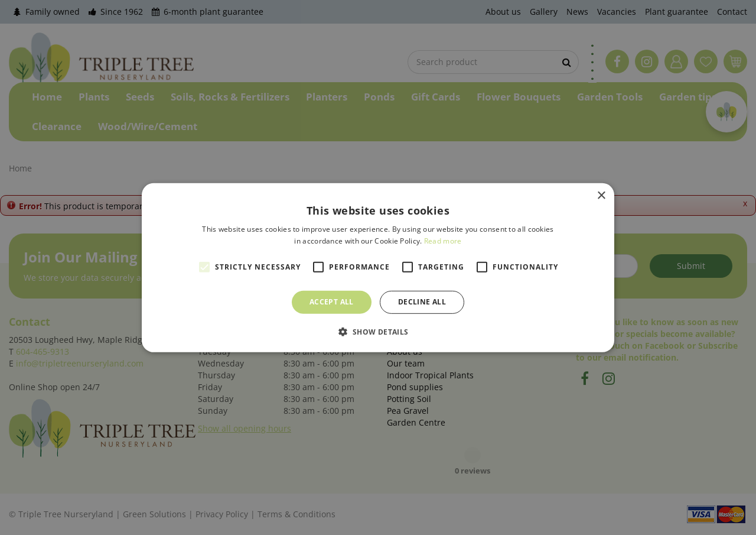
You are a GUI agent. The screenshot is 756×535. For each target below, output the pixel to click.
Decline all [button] (422, 302)
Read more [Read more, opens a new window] (443, 241)
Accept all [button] (332, 302)
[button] (378, 332)
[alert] (378, 267)
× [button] (601, 195)
